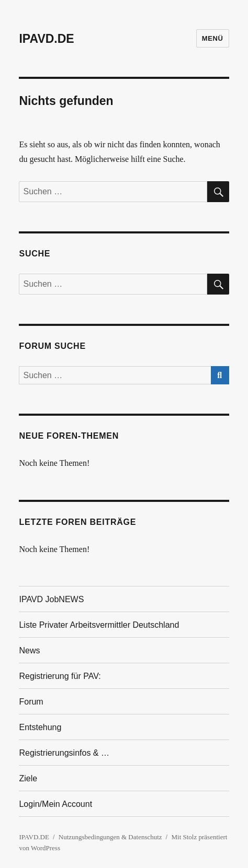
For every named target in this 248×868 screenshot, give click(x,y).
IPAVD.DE (46, 39)
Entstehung (40, 727)
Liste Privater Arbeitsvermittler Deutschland (99, 625)
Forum (31, 702)
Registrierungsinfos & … (64, 753)
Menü (213, 38)
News (29, 650)
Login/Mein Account (55, 804)
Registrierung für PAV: (60, 676)
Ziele (28, 778)
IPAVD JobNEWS (51, 599)
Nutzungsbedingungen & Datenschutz (110, 837)
